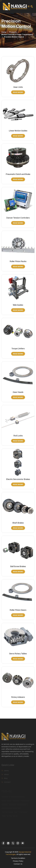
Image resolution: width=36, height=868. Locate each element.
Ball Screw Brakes (18, 566)
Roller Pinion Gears (18, 610)
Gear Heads (18, 392)
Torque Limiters (18, 349)
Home (4, 32)
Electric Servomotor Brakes (18, 479)
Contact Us (18, 864)
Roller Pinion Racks (18, 261)
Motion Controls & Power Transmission (17, 35)
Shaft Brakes (18, 523)
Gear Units (18, 87)
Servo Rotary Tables (18, 654)
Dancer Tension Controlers (18, 218)
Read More (18, 92)
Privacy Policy (18, 861)
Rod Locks (18, 436)
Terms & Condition (18, 858)
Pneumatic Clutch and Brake (18, 174)
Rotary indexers (18, 697)
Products (13, 32)
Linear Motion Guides (18, 131)
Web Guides (18, 305)
